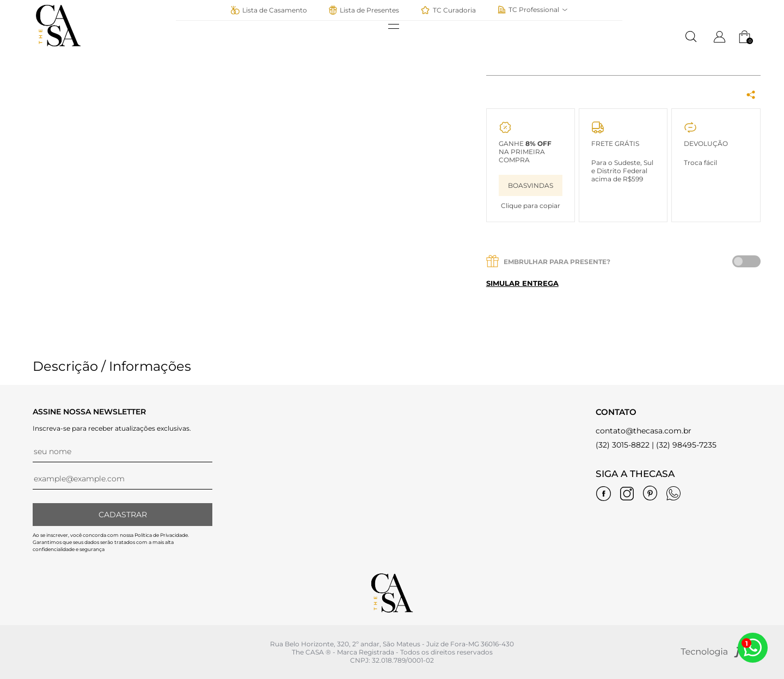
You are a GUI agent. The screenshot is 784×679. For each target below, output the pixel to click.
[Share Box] (751, 96)
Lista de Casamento (269, 10)
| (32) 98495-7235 (684, 445)
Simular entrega (522, 283)
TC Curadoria (448, 10)
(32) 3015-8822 (623, 445)
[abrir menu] (399, 26)
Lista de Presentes (364, 10)
